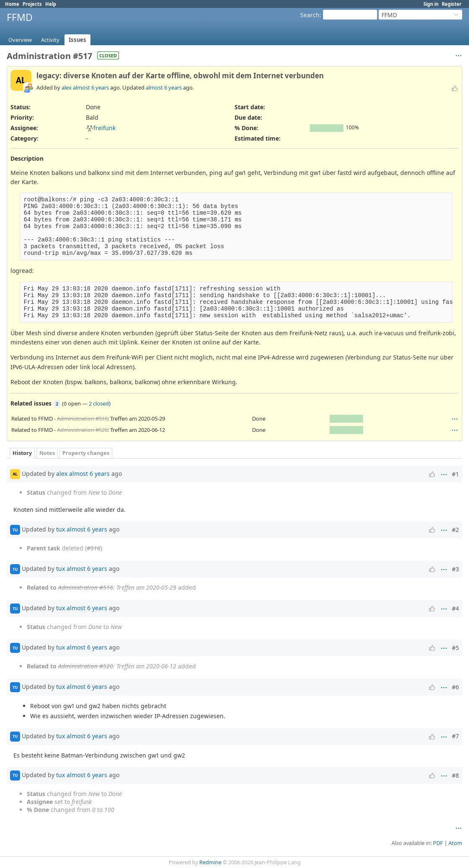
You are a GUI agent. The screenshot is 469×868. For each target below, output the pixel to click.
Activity (50, 40)
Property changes (86, 453)
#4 (455, 608)
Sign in (431, 4)
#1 (455, 474)
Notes (47, 453)
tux (61, 529)
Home (12, 4)
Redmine (210, 862)
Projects (32, 4)
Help (51, 4)
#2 (455, 530)
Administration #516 (82, 419)
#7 (455, 736)
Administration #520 (82, 430)
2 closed (99, 403)
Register (452, 4)
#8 (455, 775)
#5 (455, 648)
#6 (455, 687)
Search (310, 15)
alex (67, 87)
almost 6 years (91, 87)
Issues (77, 40)
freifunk (101, 128)
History (22, 453)
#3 (455, 569)
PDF (438, 843)
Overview (20, 40)
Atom (455, 843)
